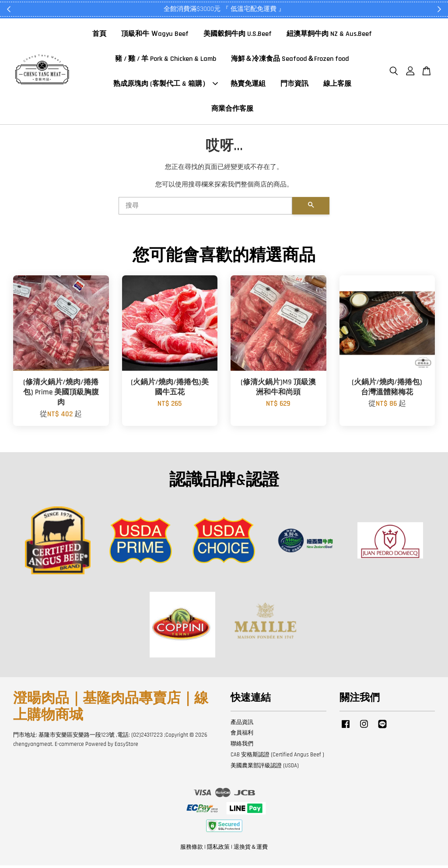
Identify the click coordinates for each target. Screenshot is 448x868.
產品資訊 (242, 724)
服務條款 (192, 850)
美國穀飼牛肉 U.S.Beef (238, 35)
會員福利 (242, 735)
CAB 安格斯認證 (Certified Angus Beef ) (277, 757)
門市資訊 (294, 85)
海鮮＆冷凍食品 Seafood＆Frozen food (290, 60)
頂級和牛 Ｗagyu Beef (155, 35)
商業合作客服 (232, 110)
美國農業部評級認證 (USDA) (265, 768)
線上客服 (337, 85)
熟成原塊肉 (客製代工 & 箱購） (166, 85)
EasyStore (126, 747)
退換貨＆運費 (251, 850)
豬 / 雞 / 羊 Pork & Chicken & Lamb (166, 60)
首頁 (99, 35)
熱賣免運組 (248, 85)
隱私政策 (218, 850)
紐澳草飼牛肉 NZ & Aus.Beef (329, 35)
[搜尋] (205, 208)
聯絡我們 (242, 746)
